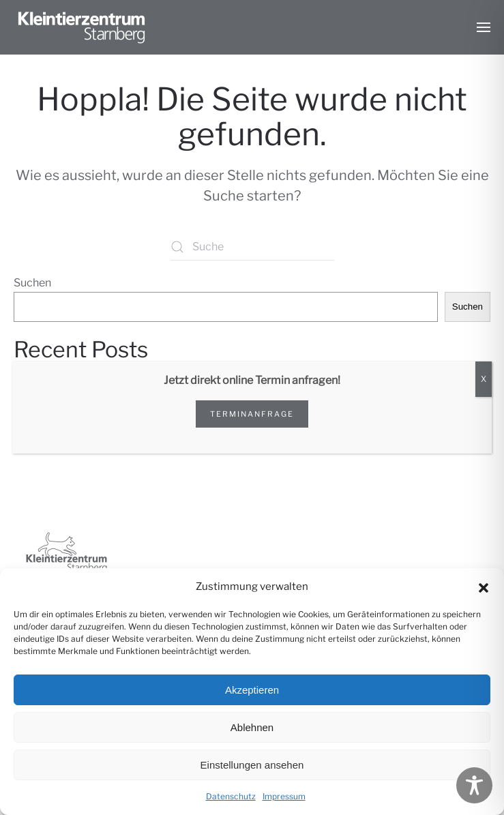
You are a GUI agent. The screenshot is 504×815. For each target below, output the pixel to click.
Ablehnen (252, 727)
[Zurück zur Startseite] (82, 27)
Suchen (32, 283)
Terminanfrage (252, 414)
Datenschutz (231, 796)
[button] (484, 587)
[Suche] (252, 247)
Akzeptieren (252, 690)
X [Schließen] (484, 379)
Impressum (284, 796)
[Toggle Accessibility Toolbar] (474, 785)
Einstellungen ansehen (252, 765)
